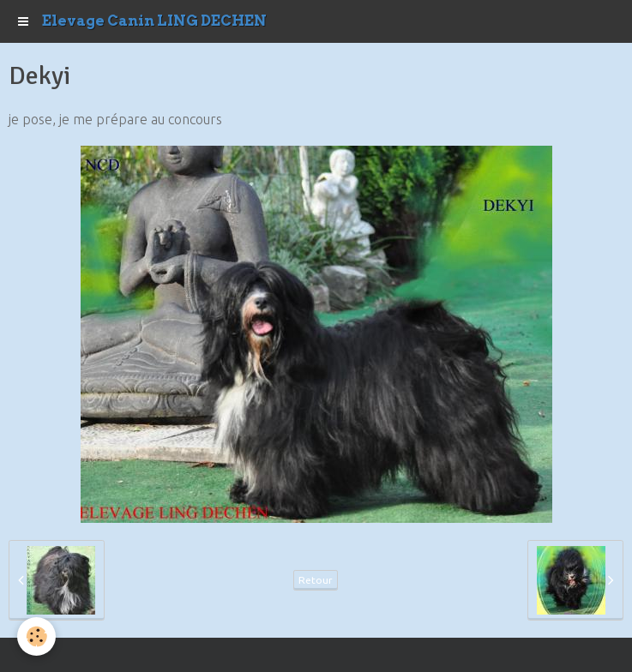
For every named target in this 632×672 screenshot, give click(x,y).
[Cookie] (36, 636)
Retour (316, 580)
